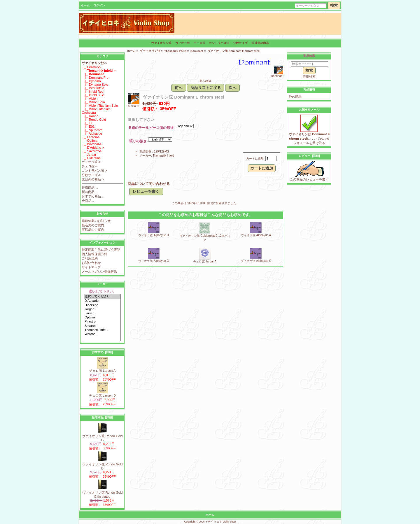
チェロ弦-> (90, 166)
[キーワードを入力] (311, 6)
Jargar (102, 309)
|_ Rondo (90, 116)
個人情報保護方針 (94, 254)
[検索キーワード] (309, 64)
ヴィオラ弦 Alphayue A (256, 235)
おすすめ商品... (93, 196)
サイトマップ (91, 267)
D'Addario (102, 301)
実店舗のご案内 (93, 229)
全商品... (88, 201)
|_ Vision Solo (93, 102)
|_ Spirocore (92, 130)
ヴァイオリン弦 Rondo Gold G (103, 436)
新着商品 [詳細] (102, 417)
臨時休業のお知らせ (96, 221)
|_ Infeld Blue (93, 95)
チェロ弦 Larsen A (102, 369)
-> (94, 63)
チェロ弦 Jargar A (205, 261)
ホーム (85, 5)
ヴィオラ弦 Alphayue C (256, 261)
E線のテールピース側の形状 (151, 128)
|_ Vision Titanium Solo (100, 106)
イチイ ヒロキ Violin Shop (220, 522)
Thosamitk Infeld (175, 51)
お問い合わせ (91, 263)
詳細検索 (309, 76)
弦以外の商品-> (93, 179)
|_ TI (87, 123)
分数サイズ (240, 43)
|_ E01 (88, 127)
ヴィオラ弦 (183, 43)
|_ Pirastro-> (91, 67)
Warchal (102, 334)
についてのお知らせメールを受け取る (309, 137)
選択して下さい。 (103, 291)
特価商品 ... (90, 187)
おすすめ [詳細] (102, 352)
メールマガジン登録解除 (99, 271)
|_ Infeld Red (92, 92)
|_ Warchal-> (92, 144)
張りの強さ (138, 141)
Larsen (102, 313)
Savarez (102, 326)
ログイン (99, 5)
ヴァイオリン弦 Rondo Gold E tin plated (103, 493)
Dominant (197, 51)
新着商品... (89, 192)
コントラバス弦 (219, 43)
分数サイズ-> (91, 175)
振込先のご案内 (93, 225)
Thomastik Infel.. (102, 330)
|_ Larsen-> (91, 137)
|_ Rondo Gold (94, 120)
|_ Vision (90, 99)
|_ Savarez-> (92, 151)
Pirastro (102, 322)
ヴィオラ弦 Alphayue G (154, 261)
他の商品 (295, 97)
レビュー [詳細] (309, 156)
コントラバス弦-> (94, 171)
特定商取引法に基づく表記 (101, 250)
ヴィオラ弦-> (91, 162)
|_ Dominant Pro (95, 78)
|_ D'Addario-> (93, 148)
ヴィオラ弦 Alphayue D (153, 235)
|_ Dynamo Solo (95, 85)
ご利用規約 (90, 258)
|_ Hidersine (91, 158)
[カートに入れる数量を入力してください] (271, 158)
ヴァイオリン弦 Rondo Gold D (103, 465)
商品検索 (309, 56)
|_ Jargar (89, 155)
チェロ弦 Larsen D (102, 394)
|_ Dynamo (91, 81)
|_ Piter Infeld (93, 88)
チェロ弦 (199, 43)
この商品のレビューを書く (309, 178)
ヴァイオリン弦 (150, 51)
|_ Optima (90, 141)
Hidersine (102, 305)
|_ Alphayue (92, 134)
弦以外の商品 (260, 43)
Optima (102, 318)
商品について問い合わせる (149, 184)
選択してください (102, 297)
